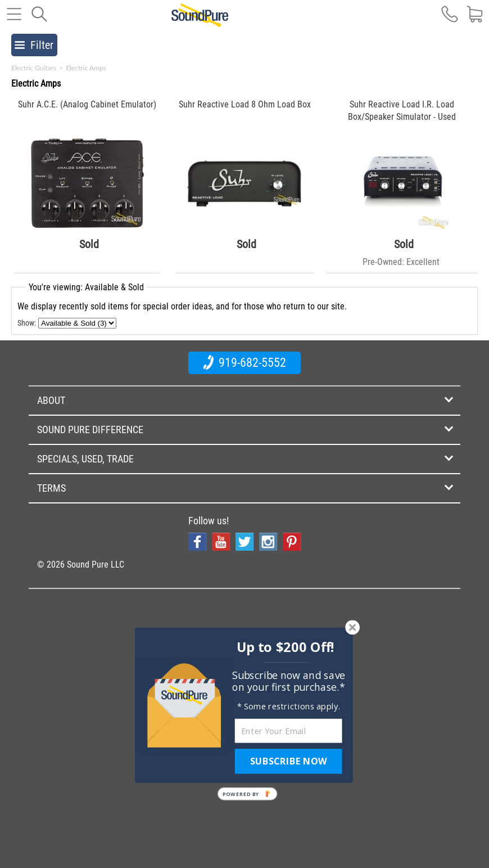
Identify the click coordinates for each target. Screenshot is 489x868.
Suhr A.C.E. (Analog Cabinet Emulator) (87, 104)
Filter (34, 45)
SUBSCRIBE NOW (288, 761)
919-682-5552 (244, 362)
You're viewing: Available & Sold (86, 287)
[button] (286, 647)
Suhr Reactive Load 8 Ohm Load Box (245, 104)
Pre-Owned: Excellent (401, 262)
